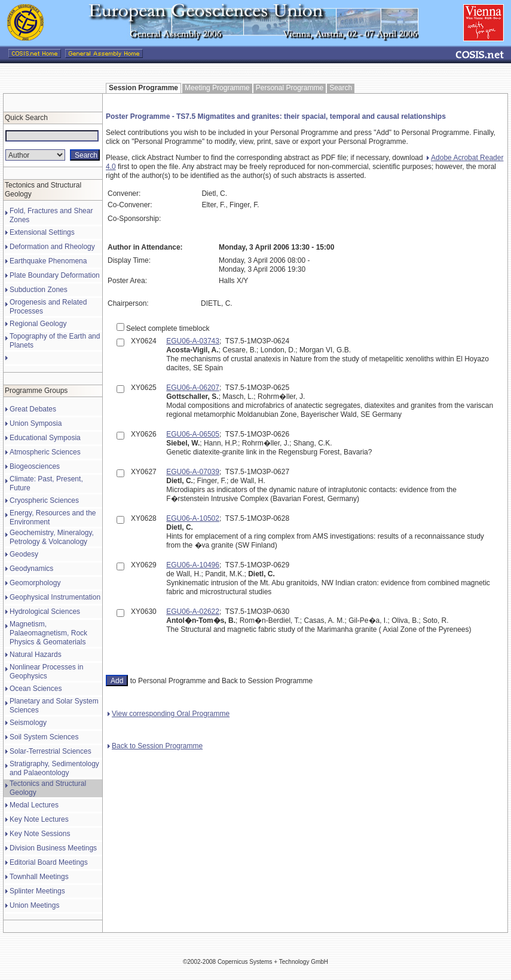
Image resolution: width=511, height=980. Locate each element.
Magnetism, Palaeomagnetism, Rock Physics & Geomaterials (48, 633)
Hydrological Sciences (45, 612)
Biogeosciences (35, 466)
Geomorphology (35, 583)
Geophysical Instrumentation (55, 597)
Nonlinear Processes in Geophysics (46, 672)
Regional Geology (38, 324)
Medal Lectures (34, 805)
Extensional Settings (42, 232)
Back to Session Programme (155, 746)
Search (341, 88)
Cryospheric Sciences (44, 500)
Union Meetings (34, 905)
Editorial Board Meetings (49, 862)
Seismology (28, 723)
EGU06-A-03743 (193, 341)
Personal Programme (290, 88)
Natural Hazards (36, 655)
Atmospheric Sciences (45, 452)
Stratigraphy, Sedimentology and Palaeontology (54, 768)
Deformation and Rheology (52, 247)
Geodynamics (31, 569)
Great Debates (33, 409)
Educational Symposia (45, 438)
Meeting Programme (217, 88)
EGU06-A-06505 (193, 434)
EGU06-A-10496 (193, 565)
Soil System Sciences (44, 737)
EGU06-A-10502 (193, 518)
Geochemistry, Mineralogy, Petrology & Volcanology (52, 537)
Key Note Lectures (39, 819)
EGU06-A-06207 (193, 388)
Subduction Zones (39, 290)
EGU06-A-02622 (193, 612)
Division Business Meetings (53, 848)
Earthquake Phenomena (48, 261)
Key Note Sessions (40, 834)
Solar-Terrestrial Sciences (51, 751)
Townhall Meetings (39, 877)
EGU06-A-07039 (193, 472)
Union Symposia (36, 423)
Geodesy (24, 554)
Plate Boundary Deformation (55, 275)
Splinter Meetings (37, 891)
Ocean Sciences (36, 689)
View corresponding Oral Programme (169, 714)
